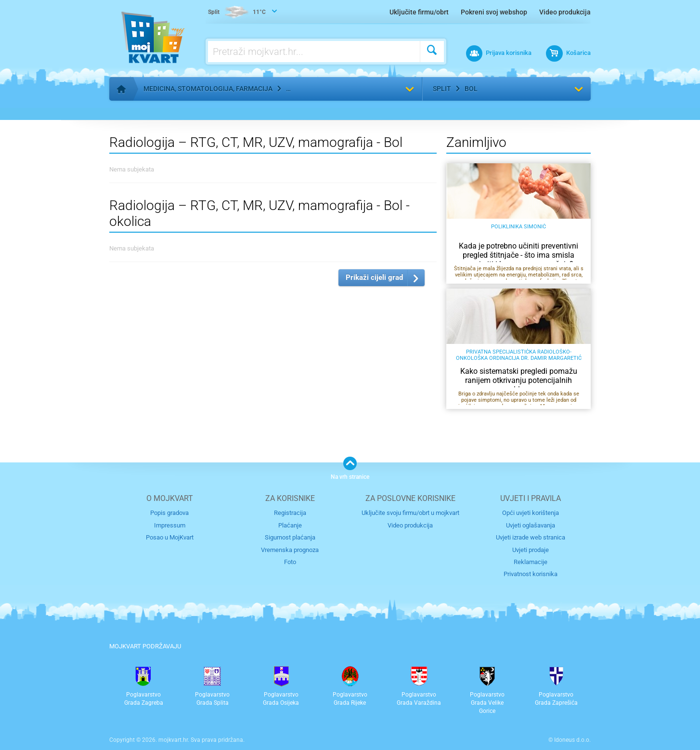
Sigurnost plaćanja (290, 537)
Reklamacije (531, 562)
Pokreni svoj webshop (494, 12)
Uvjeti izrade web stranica (531, 537)
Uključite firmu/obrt (419, 12)
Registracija (290, 513)
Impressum (170, 525)
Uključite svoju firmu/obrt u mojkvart (410, 513)
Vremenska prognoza (290, 550)
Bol (471, 89)
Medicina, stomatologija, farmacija (208, 89)
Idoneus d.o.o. (572, 740)
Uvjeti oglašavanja (531, 525)
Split (442, 89)
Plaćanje (290, 525)
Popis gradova (169, 513)
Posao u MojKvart (170, 537)
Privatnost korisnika (531, 574)
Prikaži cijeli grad (374, 277)
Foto (290, 562)
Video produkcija (565, 12)
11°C (237, 13)
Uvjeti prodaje (531, 550)
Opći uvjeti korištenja (531, 513)
